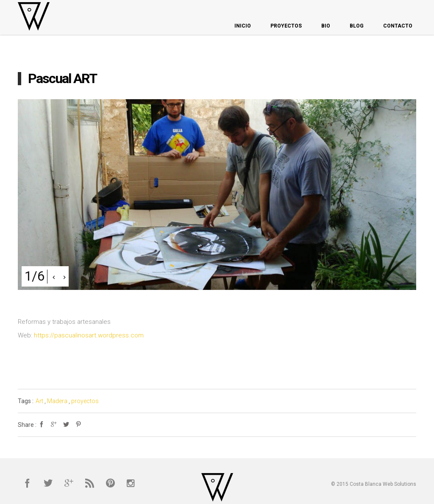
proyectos (85, 401)
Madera (57, 401)
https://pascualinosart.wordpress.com (89, 335)
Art (39, 401)
